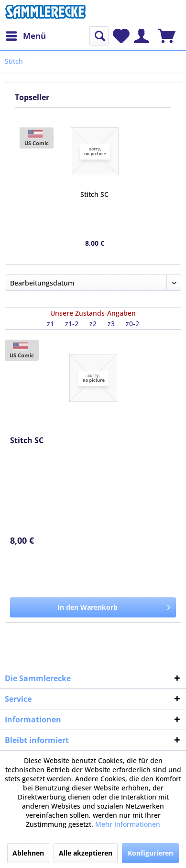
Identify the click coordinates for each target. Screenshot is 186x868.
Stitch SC (94, 194)
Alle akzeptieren (86, 853)
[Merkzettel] (121, 36)
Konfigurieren (150, 853)
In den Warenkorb (114, 606)
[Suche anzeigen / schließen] (99, 36)
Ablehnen (28, 853)
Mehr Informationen (128, 824)
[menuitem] (25, 36)
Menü (26, 35)
